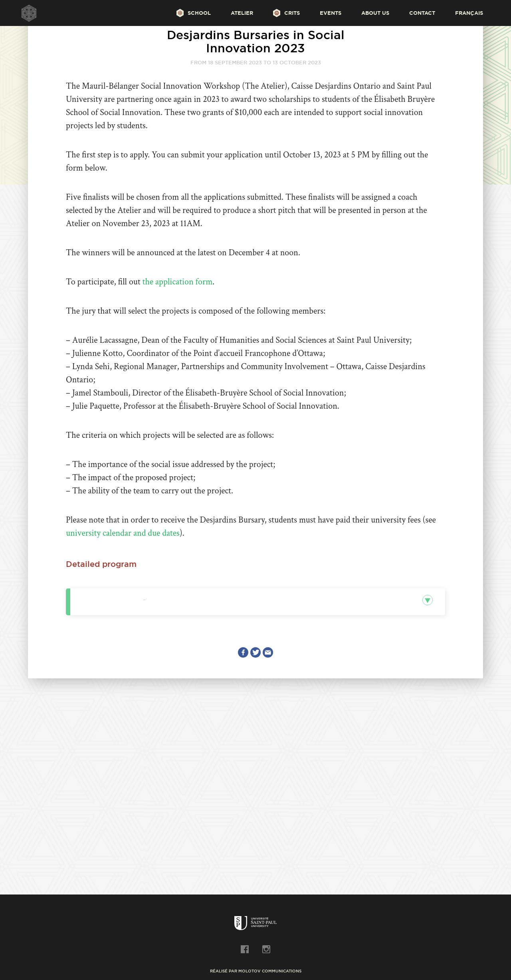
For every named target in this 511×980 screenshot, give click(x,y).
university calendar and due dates (123, 533)
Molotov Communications (270, 971)
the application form (178, 282)
